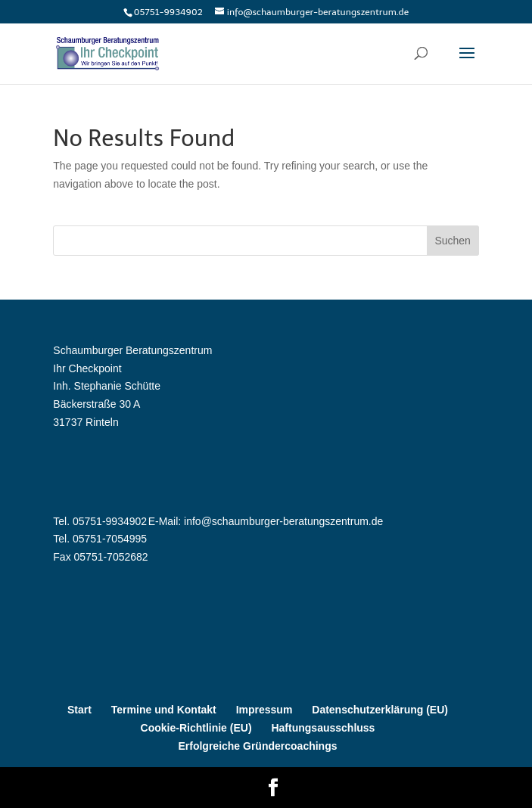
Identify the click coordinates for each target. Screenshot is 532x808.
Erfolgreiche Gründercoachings (257, 746)
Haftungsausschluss (323, 728)
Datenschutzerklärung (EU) (380, 710)
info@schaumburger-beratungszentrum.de (283, 521)
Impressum (264, 710)
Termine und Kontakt (164, 710)
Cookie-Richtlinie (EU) (196, 728)
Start (79, 710)
